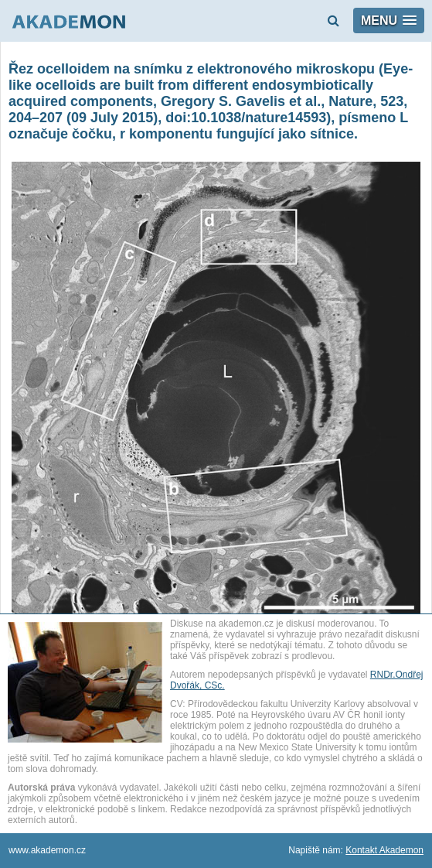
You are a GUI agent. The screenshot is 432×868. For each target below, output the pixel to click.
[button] (389, 21)
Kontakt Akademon (384, 850)
